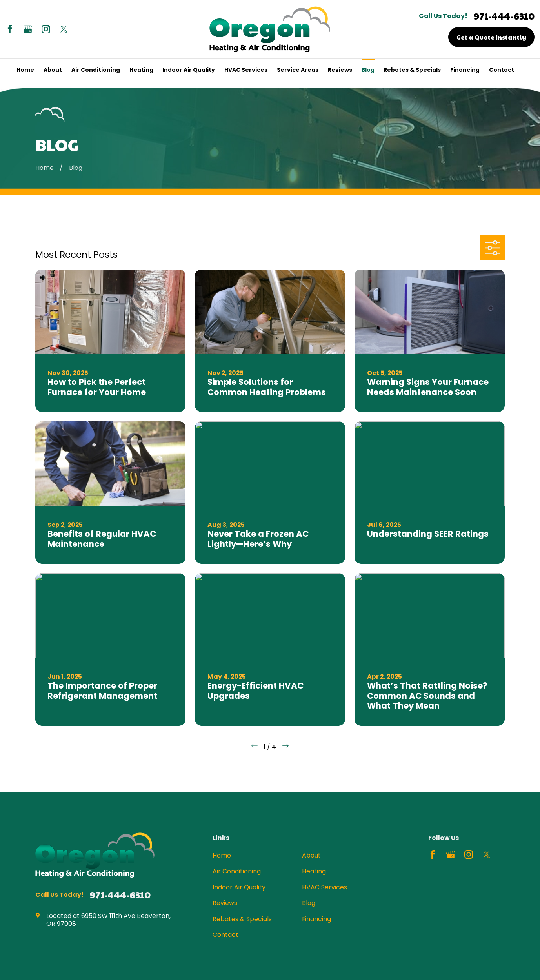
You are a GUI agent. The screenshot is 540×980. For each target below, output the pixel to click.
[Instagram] (46, 29)
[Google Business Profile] (28, 29)
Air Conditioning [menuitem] (96, 70)
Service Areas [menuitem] (298, 70)
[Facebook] (10, 29)
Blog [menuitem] (368, 70)
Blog (309, 903)
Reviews (225, 903)
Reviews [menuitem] (340, 70)
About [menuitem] (53, 70)
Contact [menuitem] (502, 70)
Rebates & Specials (242, 919)
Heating (314, 871)
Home (222, 855)
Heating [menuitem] (141, 70)
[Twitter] (64, 29)
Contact (225, 935)
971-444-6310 (504, 16)
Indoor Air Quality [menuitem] (189, 70)
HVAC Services (325, 887)
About (311, 855)
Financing (316, 919)
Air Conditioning (237, 871)
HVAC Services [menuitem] (246, 70)
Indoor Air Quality (239, 887)
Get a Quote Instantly (491, 37)
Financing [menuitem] (465, 70)
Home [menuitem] (25, 70)
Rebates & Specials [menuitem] (412, 70)
